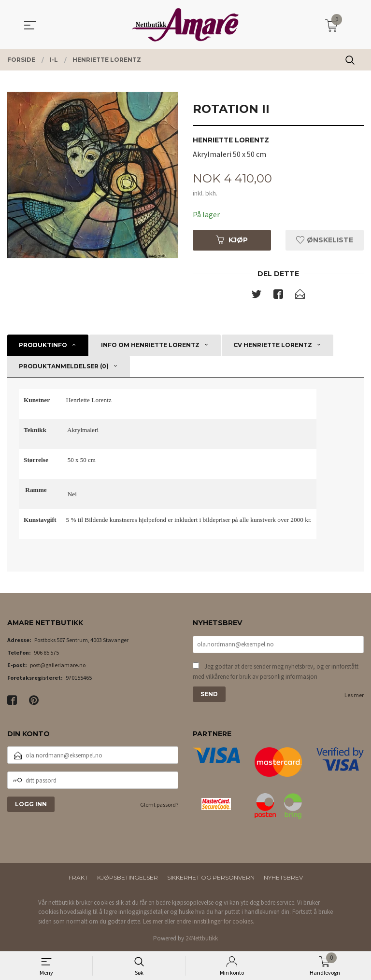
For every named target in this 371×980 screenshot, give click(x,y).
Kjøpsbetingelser (128, 877)
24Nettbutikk (202, 938)
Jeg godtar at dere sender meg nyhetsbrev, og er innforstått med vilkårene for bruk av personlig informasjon (276, 672)
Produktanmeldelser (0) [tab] (64, 366)
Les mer (354, 695)
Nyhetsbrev (283, 877)
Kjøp (232, 240)
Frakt (78, 877)
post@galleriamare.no (58, 665)
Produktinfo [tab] (43, 345)
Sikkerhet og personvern (211, 877)
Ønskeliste (325, 240)
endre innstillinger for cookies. (215, 921)
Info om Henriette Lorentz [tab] (150, 345)
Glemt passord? (159, 805)
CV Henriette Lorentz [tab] (273, 345)
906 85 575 (46, 652)
